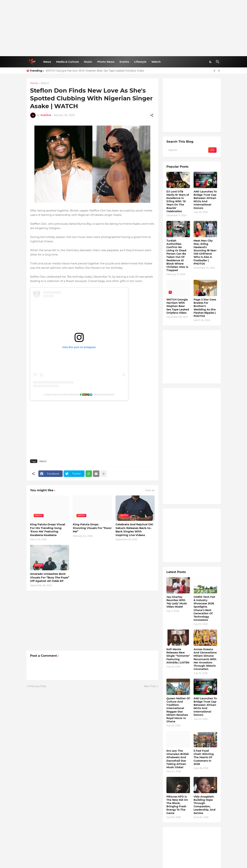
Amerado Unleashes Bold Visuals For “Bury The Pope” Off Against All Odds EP (50, 577)
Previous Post (37, 686)
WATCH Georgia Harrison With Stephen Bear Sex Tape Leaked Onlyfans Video (95, 71)
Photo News (106, 62)
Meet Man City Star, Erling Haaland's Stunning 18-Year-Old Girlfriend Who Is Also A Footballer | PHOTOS (205, 252)
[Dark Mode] (211, 62)
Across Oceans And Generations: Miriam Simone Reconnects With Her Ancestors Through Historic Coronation (205, 659)
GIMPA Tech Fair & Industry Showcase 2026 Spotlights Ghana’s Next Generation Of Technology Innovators (204, 608)
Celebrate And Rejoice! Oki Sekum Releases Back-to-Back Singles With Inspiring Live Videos (134, 530)
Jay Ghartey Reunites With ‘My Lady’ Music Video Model (177, 602)
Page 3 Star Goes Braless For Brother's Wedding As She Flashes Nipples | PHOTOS (205, 308)
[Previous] (214, 71)
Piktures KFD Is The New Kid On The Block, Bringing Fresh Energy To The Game (177, 805)
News (47, 62)
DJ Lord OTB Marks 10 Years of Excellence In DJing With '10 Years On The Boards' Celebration (178, 201)
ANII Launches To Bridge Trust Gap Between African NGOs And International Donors (205, 200)
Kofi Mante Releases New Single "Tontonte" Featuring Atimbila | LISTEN (178, 656)
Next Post (150, 686)
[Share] (152, 115)
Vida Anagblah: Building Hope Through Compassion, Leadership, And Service (205, 805)
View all (150, 490)
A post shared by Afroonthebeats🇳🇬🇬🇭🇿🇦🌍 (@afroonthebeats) (79, 394)
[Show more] (104, 474)
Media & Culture (67, 62)
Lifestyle (140, 62)
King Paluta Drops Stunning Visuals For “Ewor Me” (92, 528)
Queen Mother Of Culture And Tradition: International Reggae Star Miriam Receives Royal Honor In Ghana (178, 710)
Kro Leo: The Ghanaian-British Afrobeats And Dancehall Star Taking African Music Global (178, 759)
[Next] (219, 71)
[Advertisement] (124, 28)
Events (124, 62)
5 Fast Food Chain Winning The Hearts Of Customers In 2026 (204, 757)
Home (34, 83)
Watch (156, 62)
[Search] (218, 62)
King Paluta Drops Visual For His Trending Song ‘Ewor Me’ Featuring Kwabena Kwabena (48, 530)
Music (88, 62)
